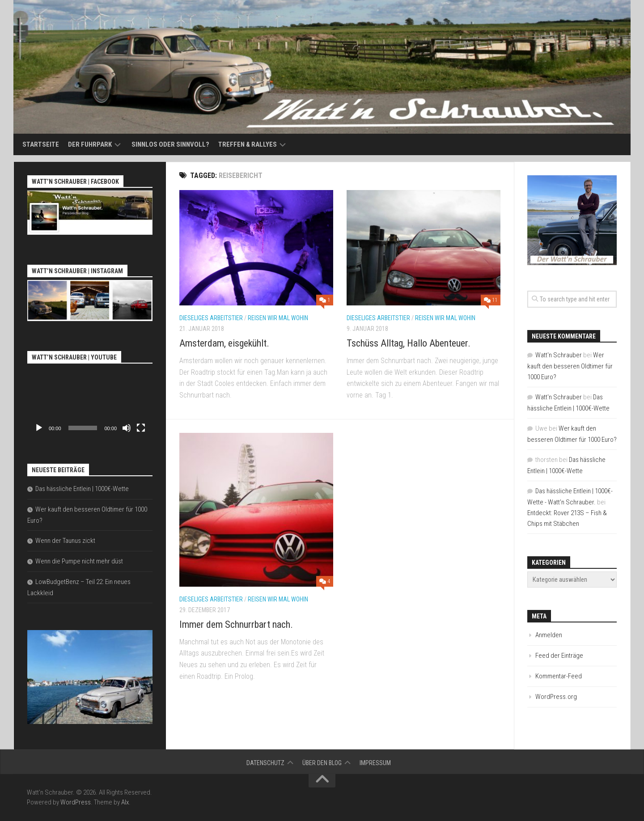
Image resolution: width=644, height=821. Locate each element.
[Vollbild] (141, 428)
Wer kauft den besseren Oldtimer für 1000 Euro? (570, 366)
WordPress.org (556, 697)
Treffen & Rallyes (248, 144)
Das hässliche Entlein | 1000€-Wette (82, 489)
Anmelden (549, 635)
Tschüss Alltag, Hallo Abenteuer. (409, 343)
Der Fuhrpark (90, 144)
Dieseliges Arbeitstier (211, 318)
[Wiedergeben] (39, 428)
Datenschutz (265, 763)
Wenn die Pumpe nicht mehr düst (79, 561)
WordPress (76, 802)
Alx (125, 802)
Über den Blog (322, 763)
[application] (90, 402)
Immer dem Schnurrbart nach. (236, 624)
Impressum (375, 763)
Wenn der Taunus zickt (65, 541)
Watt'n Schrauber (559, 355)
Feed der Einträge (559, 656)
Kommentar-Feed (559, 676)
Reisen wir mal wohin (278, 318)
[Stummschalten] (127, 428)
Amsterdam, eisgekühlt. (224, 343)
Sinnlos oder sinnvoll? (170, 144)
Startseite (41, 144)
